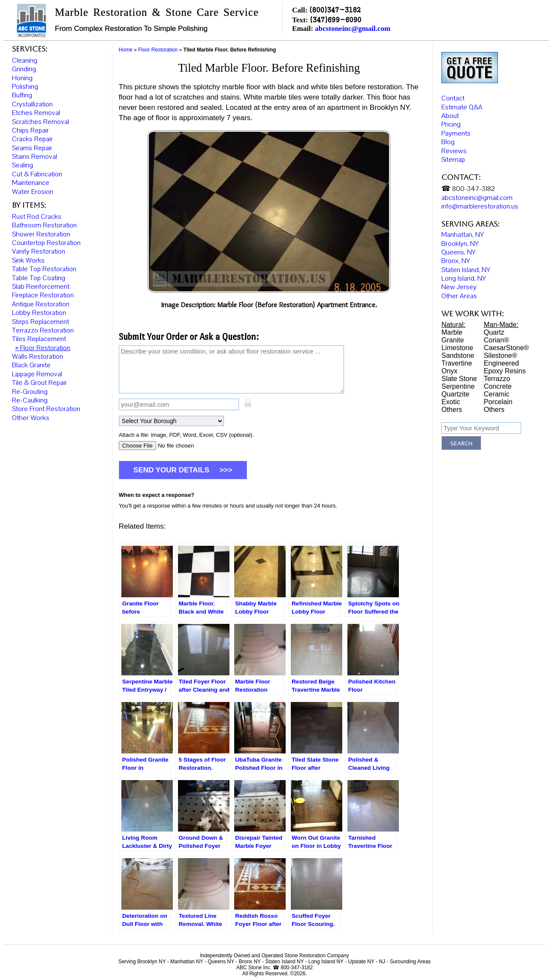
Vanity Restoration (39, 251)
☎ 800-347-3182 (468, 188)
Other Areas (459, 295)
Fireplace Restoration (43, 295)
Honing (22, 78)
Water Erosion (33, 192)
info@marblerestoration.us (480, 206)
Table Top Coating (39, 278)
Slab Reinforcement (41, 287)
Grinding (24, 69)
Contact (453, 97)
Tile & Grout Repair (39, 383)
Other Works (31, 418)
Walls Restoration (38, 357)
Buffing (22, 95)
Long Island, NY (464, 278)
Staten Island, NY (466, 269)
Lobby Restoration (39, 313)
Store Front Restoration (46, 409)
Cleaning (25, 60)
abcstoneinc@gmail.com (353, 29)
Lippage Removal (37, 374)
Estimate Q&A (462, 106)
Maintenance (31, 183)
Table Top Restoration (44, 269)
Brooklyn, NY (460, 243)
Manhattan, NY (463, 234)
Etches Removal (36, 113)
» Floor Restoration (43, 348)
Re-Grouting (30, 392)
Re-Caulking (30, 400)
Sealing (23, 165)
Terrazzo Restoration (43, 330)
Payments (456, 133)
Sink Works (28, 260)
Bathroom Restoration (44, 225)
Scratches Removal (41, 122)
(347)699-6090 (335, 20)
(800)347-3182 (335, 10)
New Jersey (459, 287)
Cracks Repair (32, 139)
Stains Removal (35, 157)
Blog (448, 141)
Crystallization (32, 104)
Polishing (25, 87)
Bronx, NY (456, 260)
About (450, 115)
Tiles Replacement (39, 339)
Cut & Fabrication (37, 174)
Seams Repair (32, 148)
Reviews (454, 150)
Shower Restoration (41, 234)
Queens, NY (459, 251)
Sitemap (453, 159)
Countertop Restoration (46, 243)
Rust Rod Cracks (37, 217)
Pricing (451, 124)
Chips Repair (30, 130)
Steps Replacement (41, 322)
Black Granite (31, 365)
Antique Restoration (41, 304)
